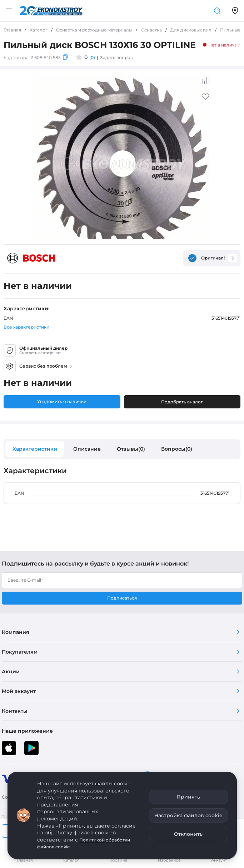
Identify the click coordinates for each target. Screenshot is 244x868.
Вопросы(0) (177, 449)
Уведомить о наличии (62, 401)
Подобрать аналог (182, 402)
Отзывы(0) (131, 449)
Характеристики (35, 449)
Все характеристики (26, 327)
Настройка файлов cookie (188, 815)
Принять (188, 797)
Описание (87, 449)
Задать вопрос (116, 57)
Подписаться (122, 598)
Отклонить (188, 834)
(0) (92, 57)
